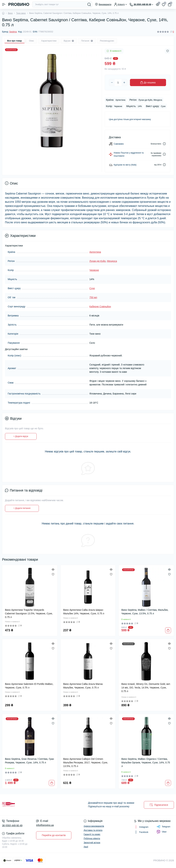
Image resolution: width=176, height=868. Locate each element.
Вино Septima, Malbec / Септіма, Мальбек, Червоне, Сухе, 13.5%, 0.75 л (145, 612)
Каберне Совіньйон (100, 306)
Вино (10, 13)
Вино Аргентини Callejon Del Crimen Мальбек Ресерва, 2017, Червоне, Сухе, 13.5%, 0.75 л (86, 763)
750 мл (93, 297)
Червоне (94, 270)
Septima (13, 32)
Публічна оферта (92, 839)
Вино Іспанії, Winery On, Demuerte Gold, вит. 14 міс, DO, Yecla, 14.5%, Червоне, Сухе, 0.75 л (146, 688)
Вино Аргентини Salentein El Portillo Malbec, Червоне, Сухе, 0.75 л (29, 686)
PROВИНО (19, 4)
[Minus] (112, 82)
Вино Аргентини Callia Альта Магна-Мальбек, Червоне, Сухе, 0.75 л (83, 686)
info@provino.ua (45, 825)
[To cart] (168, 630)
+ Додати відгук (21, 436)
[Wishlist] (53, 574)
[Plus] (124, 82)
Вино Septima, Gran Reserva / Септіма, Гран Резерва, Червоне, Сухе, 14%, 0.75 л (29, 761)
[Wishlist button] (168, 51)
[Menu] (4, 4)
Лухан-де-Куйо (98, 261)
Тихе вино (21, 13)
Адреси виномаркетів (94, 826)
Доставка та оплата (93, 830)
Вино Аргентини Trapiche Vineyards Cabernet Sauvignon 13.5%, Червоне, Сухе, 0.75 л (29, 613)
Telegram (163, 827)
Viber (162, 832)
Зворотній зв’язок (92, 843)
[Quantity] (118, 82)
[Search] (89, 4)
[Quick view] (53, 569)
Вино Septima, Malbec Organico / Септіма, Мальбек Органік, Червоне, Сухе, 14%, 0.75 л (146, 763)
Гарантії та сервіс (92, 834)
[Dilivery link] (164, 144)
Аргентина (95, 252)
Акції (86, 847)
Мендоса (112, 261)
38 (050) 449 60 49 (12, 825)
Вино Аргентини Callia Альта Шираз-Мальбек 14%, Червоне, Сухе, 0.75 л (84, 612)
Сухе (92, 288)
